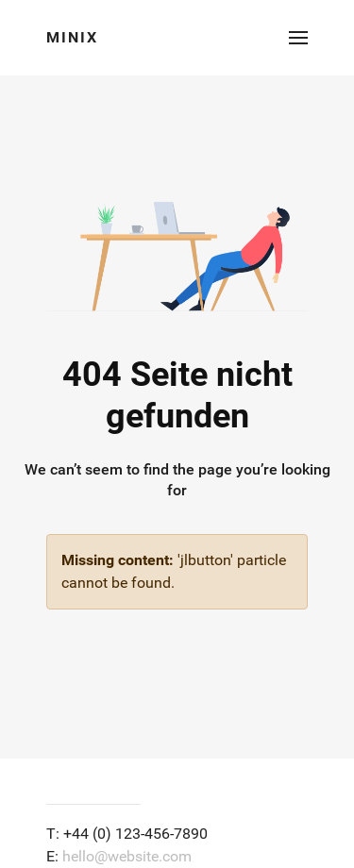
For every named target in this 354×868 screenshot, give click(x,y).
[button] (298, 38)
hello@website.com (127, 856)
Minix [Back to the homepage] (72, 37)
